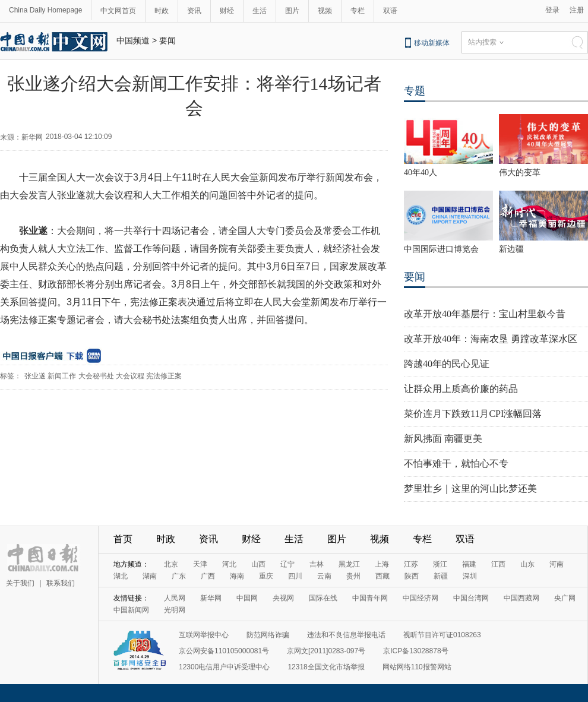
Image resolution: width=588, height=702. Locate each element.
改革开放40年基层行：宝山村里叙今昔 (485, 314)
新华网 (211, 598)
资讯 (194, 11)
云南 (324, 576)
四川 (295, 576)
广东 (179, 576)
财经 (227, 11)
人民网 (175, 598)
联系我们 (61, 583)
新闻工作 (62, 376)
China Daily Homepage (45, 10)
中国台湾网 (471, 598)
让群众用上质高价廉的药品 (461, 389)
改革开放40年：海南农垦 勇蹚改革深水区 (491, 339)
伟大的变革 (520, 173)
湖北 (121, 576)
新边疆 (511, 249)
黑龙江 (349, 564)
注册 (577, 10)
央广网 (565, 598)
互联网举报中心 (204, 635)
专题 (415, 91)
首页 (123, 539)
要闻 (167, 40)
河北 (229, 564)
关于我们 (20, 583)
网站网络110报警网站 (417, 667)
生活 (260, 11)
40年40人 (421, 173)
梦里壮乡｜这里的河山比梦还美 (470, 488)
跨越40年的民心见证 (447, 364)
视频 (325, 11)
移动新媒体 (432, 43)
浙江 (440, 564)
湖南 (150, 576)
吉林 (317, 564)
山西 (258, 564)
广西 (208, 576)
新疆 (441, 576)
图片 (292, 11)
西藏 (382, 576)
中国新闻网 (131, 610)
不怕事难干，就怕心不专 (456, 464)
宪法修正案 (164, 376)
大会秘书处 (96, 376)
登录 (552, 10)
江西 (498, 564)
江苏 (411, 564)
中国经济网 (421, 598)
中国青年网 (370, 598)
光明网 (175, 610)
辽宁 (287, 564)
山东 (527, 564)
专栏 (358, 11)
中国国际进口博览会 (441, 249)
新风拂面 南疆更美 (443, 439)
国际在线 (323, 598)
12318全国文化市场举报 (326, 667)
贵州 (353, 576)
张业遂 (35, 376)
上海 (382, 564)
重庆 (266, 576)
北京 (171, 564)
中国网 (247, 598)
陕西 (412, 576)
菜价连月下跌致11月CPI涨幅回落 (473, 414)
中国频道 (133, 40)
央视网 (283, 598)
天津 (200, 564)
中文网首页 (118, 11)
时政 (162, 11)
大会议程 (130, 376)
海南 (237, 576)
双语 (390, 11)
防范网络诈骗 (268, 635)
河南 (557, 564)
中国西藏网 (521, 598)
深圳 (470, 576)
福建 (469, 564)
